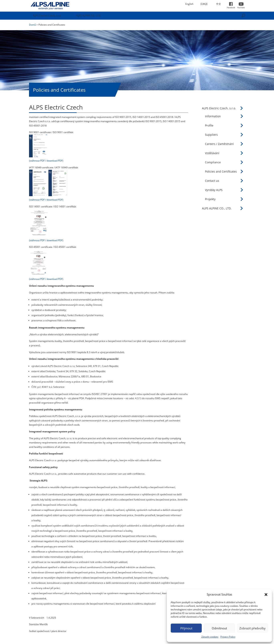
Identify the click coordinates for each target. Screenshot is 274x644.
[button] (266, 595)
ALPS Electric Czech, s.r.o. (47, 16)
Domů (32, 25)
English (189, 4)
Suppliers (211, 135)
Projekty (210, 199)
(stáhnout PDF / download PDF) (46, 161)
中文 (219, 4)
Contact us (212, 181)
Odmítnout (219, 628)
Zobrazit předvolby (252, 628)
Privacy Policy (228, 637)
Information (213, 116)
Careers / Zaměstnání (219, 144)
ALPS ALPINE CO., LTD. (89, 16)
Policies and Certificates (221, 171)
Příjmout (186, 628)
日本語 (204, 4)
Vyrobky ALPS (214, 190)
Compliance (213, 162)
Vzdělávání (212, 153)
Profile (209, 125)
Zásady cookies (210, 637)
